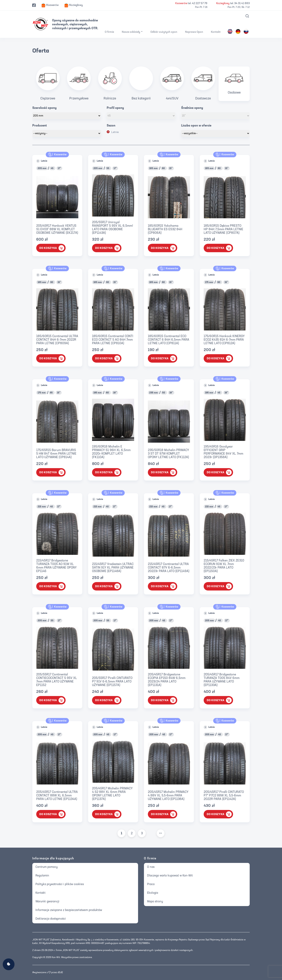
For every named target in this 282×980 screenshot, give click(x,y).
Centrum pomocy (47, 867)
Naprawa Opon (194, 32)
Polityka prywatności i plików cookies (60, 884)
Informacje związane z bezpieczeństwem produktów (69, 910)
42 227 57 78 (200, 3)
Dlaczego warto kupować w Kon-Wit (170, 876)
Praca (151, 884)
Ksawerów (57, 155)
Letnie (115, 132)
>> (161, 834)
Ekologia (153, 893)
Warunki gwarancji (47, 902)
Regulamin (42, 876)
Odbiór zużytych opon (164, 32)
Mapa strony (155, 902)
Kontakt (216, 32)
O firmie (109, 32)
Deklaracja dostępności (51, 919)
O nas (151, 867)
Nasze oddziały (131, 32)
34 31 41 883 (242, 3)
